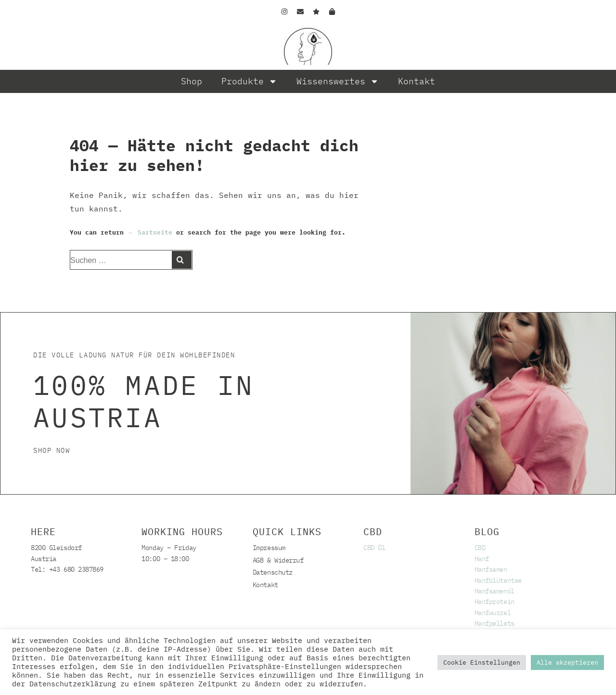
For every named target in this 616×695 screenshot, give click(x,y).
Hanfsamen (491, 569)
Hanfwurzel (493, 613)
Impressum (269, 548)
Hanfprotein (494, 602)
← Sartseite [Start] (150, 232)
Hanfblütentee (498, 580)
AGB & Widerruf (278, 560)
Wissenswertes (338, 81)
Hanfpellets (494, 623)
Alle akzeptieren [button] (567, 662)
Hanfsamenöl (494, 591)
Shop (192, 81)
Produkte (249, 81)
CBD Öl (374, 548)
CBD (480, 548)
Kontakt (417, 81)
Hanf (482, 559)
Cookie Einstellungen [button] (482, 662)
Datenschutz (273, 572)
